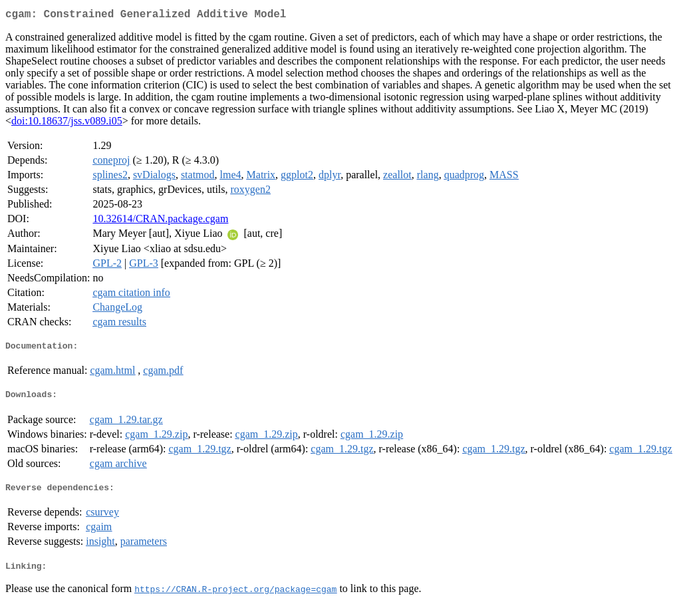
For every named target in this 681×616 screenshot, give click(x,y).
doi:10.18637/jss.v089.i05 (67, 123)
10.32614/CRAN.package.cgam (160, 221)
